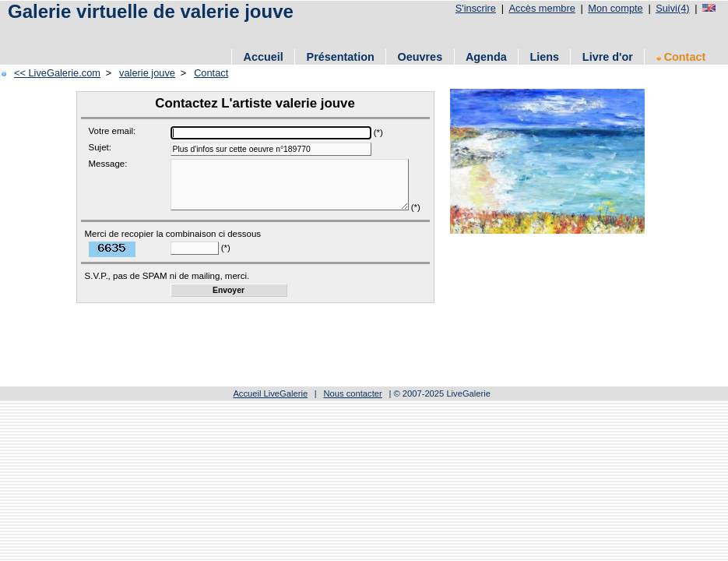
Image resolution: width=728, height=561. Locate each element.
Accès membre (542, 8)
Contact (681, 57)
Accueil (264, 57)
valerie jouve (147, 73)
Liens (544, 57)
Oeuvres (420, 57)
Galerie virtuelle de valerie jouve (151, 11)
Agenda (486, 57)
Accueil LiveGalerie (270, 405)
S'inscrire (476, 8)
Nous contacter (352, 405)
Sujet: (100, 147)
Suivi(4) (672, 8)
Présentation (341, 57)
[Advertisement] (186, 33)
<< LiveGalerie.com (57, 73)
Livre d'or (608, 57)
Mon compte (615, 8)
